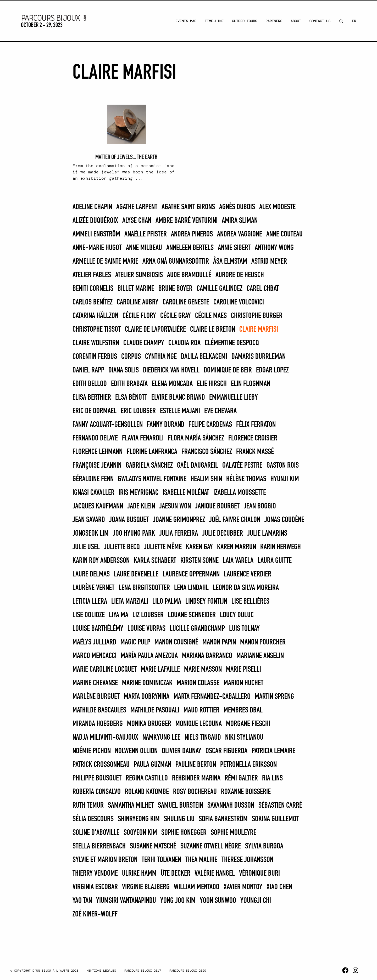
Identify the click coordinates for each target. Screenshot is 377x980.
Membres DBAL (243, 710)
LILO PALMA (167, 602)
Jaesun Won (175, 506)
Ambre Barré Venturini (187, 221)
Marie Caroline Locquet (105, 670)
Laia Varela (238, 561)
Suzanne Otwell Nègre (211, 846)
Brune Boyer (175, 289)
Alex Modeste (277, 207)
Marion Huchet (243, 683)
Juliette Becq (122, 547)
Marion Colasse (198, 683)
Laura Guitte (275, 561)
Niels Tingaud (203, 738)
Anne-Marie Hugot (97, 248)
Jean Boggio (260, 506)
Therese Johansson (247, 860)
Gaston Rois (283, 466)
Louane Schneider (192, 615)
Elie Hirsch (212, 384)
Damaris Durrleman (259, 357)
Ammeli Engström (96, 234)
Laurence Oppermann (191, 574)
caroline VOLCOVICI (239, 302)
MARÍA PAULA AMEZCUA (149, 656)
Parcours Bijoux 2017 (143, 971)
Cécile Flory (139, 316)
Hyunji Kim (285, 479)
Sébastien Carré (280, 806)
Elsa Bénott (131, 398)
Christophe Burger (257, 316)
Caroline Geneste (186, 302)
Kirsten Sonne (199, 561)
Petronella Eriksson (248, 765)
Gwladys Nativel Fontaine (152, 479)
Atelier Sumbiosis (139, 275)
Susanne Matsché (153, 846)
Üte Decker (176, 874)
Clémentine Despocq (232, 343)
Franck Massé (255, 452)
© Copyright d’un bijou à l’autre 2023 (44, 971)
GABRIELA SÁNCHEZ (149, 466)
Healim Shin (206, 479)
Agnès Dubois (237, 207)
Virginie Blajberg (146, 887)
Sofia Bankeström (223, 819)
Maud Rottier (201, 710)
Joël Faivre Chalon (235, 520)
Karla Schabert (155, 561)
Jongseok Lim (91, 534)
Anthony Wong (274, 248)
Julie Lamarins (267, 534)
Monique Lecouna (199, 724)
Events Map (186, 21)
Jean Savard (89, 520)
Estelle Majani (180, 411)
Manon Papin (219, 642)
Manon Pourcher (263, 642)
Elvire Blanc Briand (178, 398)
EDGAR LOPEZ (272, 370)
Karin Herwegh (281, 547)
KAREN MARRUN (237, 547)
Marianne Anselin (260, 656)
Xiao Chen (279, 887)
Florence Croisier (253, 438)
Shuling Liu (179, 819)
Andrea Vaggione (240, 234)
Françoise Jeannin (97, 466)
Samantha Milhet (131, 806)
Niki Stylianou (244, 738)
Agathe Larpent (137, 207)
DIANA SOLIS (124, 370)
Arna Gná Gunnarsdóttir (176, 262)
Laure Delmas (91, 574)
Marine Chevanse (95, 683)
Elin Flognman (251, 384)
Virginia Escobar (95, 887)
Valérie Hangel (215, 874)
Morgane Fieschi (248, 724)
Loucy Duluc (237, 615)
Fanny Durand (166, 425)
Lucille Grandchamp (197, 629)
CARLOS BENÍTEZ (93, 302)
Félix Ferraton (256, 425)
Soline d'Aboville (96, 833)
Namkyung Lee (161, 738)
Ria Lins (272, 778)
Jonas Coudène (284, 520)
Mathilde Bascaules (99, 710)
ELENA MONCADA (172, 384)
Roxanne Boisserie (246, 792)
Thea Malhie (201, 860)
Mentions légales (101, 971)
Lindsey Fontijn (206, 602)
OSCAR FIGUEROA (226, 751)
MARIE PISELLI (243, 670)
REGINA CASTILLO (147, 778)
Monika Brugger (149, 724)
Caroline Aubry (138, 302)
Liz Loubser (148, 615)
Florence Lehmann (98, 452)
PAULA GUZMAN (153, 765)
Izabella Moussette (240, 493)
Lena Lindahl (191, 588)
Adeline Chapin (92, 207)
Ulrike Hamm (139, 874)
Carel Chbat (263, 289)
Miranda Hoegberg (98, 724)
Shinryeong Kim (139, 819)
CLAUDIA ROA (184, 343)
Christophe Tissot (97, 330)
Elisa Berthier (92, 398)
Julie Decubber (223, 534)
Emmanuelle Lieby (234, 398)
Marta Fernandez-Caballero (212, 697)
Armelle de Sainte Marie (105, 262)
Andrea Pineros (192, 234)
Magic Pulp (135, 642)
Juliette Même (163, 547)
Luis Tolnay (244, 629)
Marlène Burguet (96, 697)
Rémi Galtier (241, 778)
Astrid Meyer (269, 262)
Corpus (131, 357)
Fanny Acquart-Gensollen (108, 425)
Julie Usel (86, 547)
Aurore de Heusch (240, 275)
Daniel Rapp (88, 370)
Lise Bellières (250, 602)
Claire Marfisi (259, 330)
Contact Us (320, 21)
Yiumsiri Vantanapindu (126, 901)
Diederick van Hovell (171, 370)
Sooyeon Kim (140, 833)
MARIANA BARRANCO (207, 656)
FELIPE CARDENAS (210, 425)
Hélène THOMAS (246, 479)
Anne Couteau (284, 234)
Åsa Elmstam (230, 262)
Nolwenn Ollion (136, 751)
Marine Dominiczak (147, 683)
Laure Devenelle (136, 574)
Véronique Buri (259, 874)
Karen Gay (199, 547)
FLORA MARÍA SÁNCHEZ (196, 438)
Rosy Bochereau (195, 792)
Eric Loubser (138, 411)
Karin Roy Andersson (101, 561)
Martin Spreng (274, 697)
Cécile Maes (211, 316)
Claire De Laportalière (155, 330)
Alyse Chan (137, 221)
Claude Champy (144, 343)
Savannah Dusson (231, 806)
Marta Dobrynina (147, 697)
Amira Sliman (240, 221)
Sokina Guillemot (275, 819)
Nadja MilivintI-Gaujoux (105, 738)
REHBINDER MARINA (196, 778)
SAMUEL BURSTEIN (181, 806)
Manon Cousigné (176, 642)
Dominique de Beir (228, 370)
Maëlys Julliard (94, 642)
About (296, 21)
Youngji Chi (256, 901)
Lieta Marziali (130, 602)
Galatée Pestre (242, 466)
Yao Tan (82, 901)
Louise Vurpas (146, 629)
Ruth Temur (88, 806)
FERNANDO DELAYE (95, 438)
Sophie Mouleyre (234, 833)
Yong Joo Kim (178, 901)
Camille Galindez (220, 289)
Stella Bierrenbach (99, 846)
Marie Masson (203, 670)
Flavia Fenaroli (143, 438)
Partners (274, 21)
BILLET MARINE (136, 289)
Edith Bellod (90, 384)
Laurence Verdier (248, 574)
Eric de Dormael (95, 411)
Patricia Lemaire (273, 751)
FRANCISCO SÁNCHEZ (207, 452)
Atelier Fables (92, 275)
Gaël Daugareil (198, 466)
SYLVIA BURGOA (264, 846)
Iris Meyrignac (138, 493)
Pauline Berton (196, 765)
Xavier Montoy (243, 887)
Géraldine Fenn (93, 479)
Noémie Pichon (92, 751)
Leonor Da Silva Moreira (246, 588)
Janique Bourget (217, 506)
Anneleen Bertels (190, 248)
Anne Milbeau (144, 248)
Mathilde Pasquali (155, 710)
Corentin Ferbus (95, 357)
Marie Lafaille (160, 670)
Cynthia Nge (161, 357)
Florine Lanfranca (152, 452)
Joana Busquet (129, 520)
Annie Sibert (234, 248)
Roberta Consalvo (97, 792)
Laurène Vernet (93, 588)
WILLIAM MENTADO (197, 887)
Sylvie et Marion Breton (105, 860)
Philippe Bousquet (97, 778)
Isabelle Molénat (186, 493)
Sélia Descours (93, 819)
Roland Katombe (147, 792)
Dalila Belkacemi (204, 357)
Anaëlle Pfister (146, 234)
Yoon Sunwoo (218, 901)
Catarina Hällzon (95, 316)
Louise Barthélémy (98, 629)
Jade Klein (141, 506)
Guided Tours (245, 21)
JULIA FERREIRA (179, 534)
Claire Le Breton (213, 330)
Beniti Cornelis (93, 289)
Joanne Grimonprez (179, 520)
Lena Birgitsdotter (144, 588)
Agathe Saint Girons (188, 207)
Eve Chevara (220, 411)
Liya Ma (119, 615)
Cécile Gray (176, 316)
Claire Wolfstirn (96, 343)
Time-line (214, 21)
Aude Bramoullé (189, 275)
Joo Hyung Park (134, 534)
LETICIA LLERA (90, 602)
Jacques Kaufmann (98, 506)
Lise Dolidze (89, 615)
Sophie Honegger (184, 833)
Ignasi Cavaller (93, 493)
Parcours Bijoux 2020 (188, 971)
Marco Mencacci (95, 656)
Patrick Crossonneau (101, 765)
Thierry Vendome (95, 874)
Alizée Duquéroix (95, 221)
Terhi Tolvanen (161, 860)
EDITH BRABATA (129, 384)
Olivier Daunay (182, 751)
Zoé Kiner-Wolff (95, 914)
